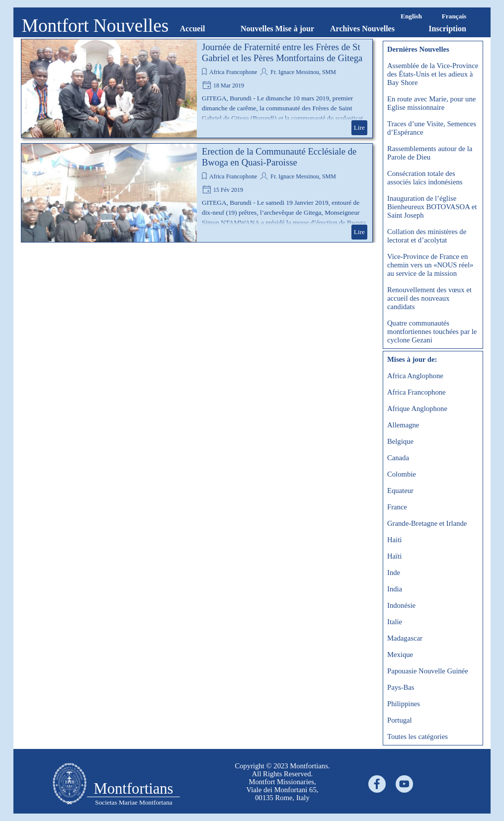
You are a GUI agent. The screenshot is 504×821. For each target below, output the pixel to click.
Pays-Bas (401, 687)
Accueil (193, 29)
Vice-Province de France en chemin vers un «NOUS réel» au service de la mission (430, 265)
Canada (398, 458)
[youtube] (404, 784)
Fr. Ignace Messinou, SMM (302, 72)
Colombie (402, 474)
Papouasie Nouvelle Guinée (428, 671)
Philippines (404, 704)
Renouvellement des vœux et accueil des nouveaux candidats (429, 298)
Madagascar (405, 638)
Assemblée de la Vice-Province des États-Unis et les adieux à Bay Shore (433, 74)
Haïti (394, 556)
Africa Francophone (233, 72)
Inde (394, 573)
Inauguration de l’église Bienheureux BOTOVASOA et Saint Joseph (432, 207)
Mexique (400, 655)
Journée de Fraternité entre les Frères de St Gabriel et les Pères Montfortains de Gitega (282, 52)
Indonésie (401, 605)
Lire (359, 127)
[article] (197, 88)
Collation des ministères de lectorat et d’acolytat (427, 236)
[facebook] (377, 784)
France (397, 507)
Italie (395, 622)
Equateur (400, 491)
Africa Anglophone (415, 376)
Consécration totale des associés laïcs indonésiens (425, 178)
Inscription (447, 29)
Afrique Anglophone (417, 409)
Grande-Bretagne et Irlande (427, 523)
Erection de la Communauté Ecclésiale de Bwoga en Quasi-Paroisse (279, 157)
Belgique (400, 441)
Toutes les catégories (418, 737)
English (411, 16)
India (395, 589)
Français (454, 16)
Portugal (400, 720)
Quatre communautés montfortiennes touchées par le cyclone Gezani (432, 331)
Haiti (394, 540)
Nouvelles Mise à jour (277, 29)
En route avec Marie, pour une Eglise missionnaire (431, 103)
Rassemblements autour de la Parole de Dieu (430, 153)
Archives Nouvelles (362, 29)
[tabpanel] (69, 784)
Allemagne (403, 425)
